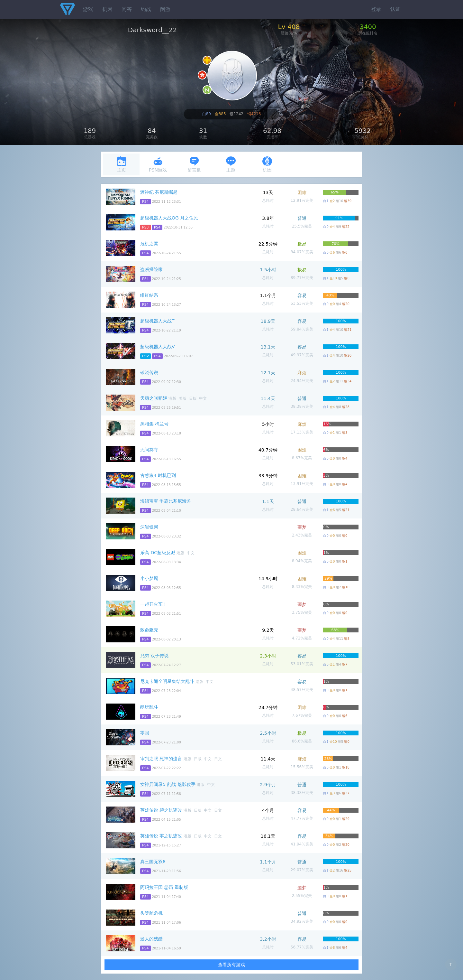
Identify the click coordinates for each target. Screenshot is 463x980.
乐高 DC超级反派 (158, 553)
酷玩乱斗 (149, 707)
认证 (395, 9)
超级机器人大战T (157, 321)
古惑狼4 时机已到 (158, 475)
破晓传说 (149, 372)
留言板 (194, 164)
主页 (122, 164)
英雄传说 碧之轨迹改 (161, 810)
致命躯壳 (149, 630)
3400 (368, 27)
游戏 (88, 9)
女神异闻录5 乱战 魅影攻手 (168, 784)
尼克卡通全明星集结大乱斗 (167, 681)
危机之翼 (149, 244)
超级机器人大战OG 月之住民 (169, 218)
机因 (107, 9)
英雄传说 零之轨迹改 (161, 836)
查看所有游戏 (232, 965)
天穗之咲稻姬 (154, 398)
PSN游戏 (158, 164)
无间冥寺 (149, 450)
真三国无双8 (153, 862)
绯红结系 (149, 295)
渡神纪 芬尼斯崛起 (159, 192)
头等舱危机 (151, 913)
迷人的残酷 (151, 939)
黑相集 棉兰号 (154, 424)
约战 (146, 9)
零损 (145, 733)
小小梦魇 (149, 578)
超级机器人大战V (158, 347)
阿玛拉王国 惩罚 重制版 (164, 887)
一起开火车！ (154, 604)
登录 (376, 9)
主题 (231, 164)
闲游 (165, 9)
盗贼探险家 (151, 269)
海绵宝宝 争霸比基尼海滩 (166, 501)
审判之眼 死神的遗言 (161, 759)
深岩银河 (149, 527)
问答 (127, 9)
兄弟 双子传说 (154, 656)
